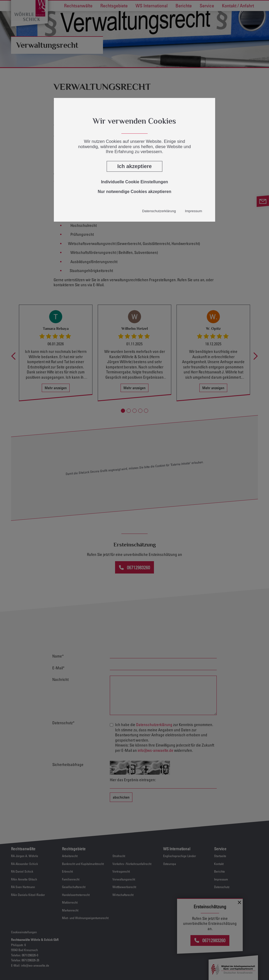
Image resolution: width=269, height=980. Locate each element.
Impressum (193, 211)
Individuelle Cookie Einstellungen (134, 182)
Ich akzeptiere (135, 166)
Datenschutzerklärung (159, 211)
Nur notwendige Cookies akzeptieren (134, 192)
